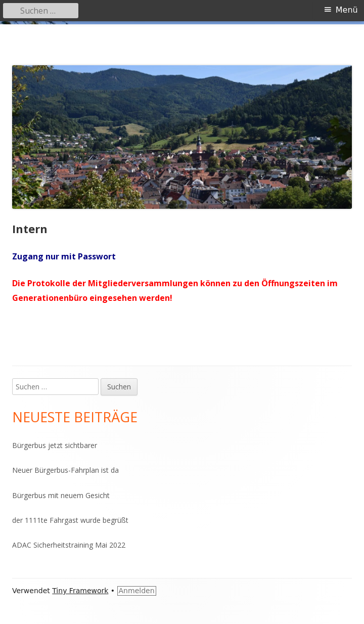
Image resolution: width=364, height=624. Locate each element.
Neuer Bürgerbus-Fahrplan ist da (65, 470)
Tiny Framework (80, 591)
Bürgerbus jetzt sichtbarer (55, 445)
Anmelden (137, 591)
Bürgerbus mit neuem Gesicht (61, 495)
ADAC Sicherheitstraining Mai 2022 (69, 545)
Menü (347, 10)
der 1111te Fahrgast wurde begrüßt (70, 520)
